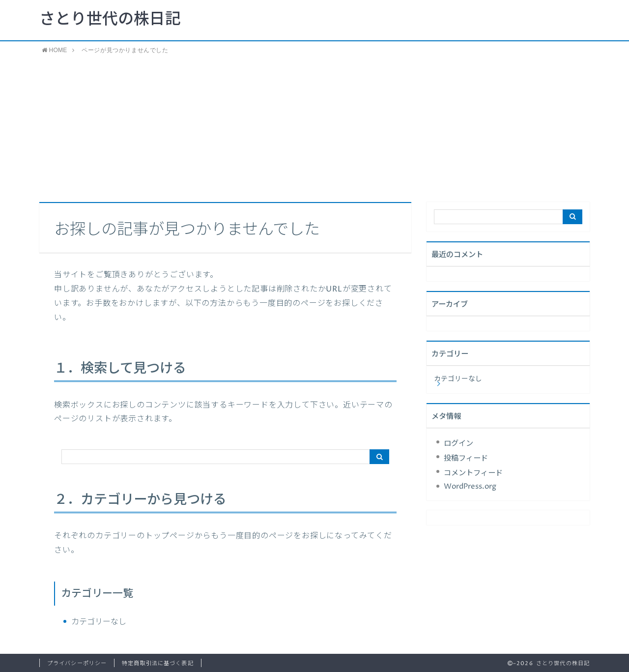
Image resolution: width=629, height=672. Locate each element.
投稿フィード (466, 458)
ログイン (458, 444)
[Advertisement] (314, 128)
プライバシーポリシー (77, 663)
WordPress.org (470, 486)
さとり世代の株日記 (110, 20)
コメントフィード (473, 473)
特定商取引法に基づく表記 (157, 663)
